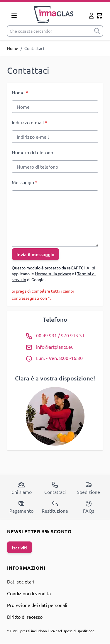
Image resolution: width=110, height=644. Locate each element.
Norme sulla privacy (53, 274)
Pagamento (21, 507)
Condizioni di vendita (29, 593)
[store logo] (54, 14)
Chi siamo (22, 488)
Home (13, 48)
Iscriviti (20, 547)
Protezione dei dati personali (37, 605)
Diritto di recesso (25, 617)
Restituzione (55, 507)
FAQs (89, 507)
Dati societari (21, 581)
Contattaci (55, 488)
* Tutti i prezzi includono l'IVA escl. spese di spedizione (51, 631)
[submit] (97, 31)
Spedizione (88, 488)
